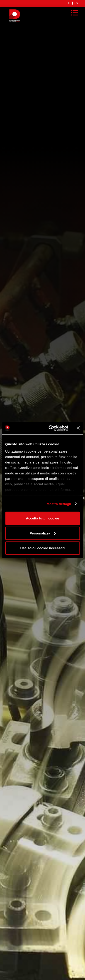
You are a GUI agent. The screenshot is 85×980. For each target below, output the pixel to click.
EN (76, 3)
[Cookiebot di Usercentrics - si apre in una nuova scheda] (51, 428)
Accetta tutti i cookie (42, 518)
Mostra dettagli (59, 504)
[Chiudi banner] (78, 428)
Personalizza (43, 533)
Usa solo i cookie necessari (43, 548)
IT (69, 3)
